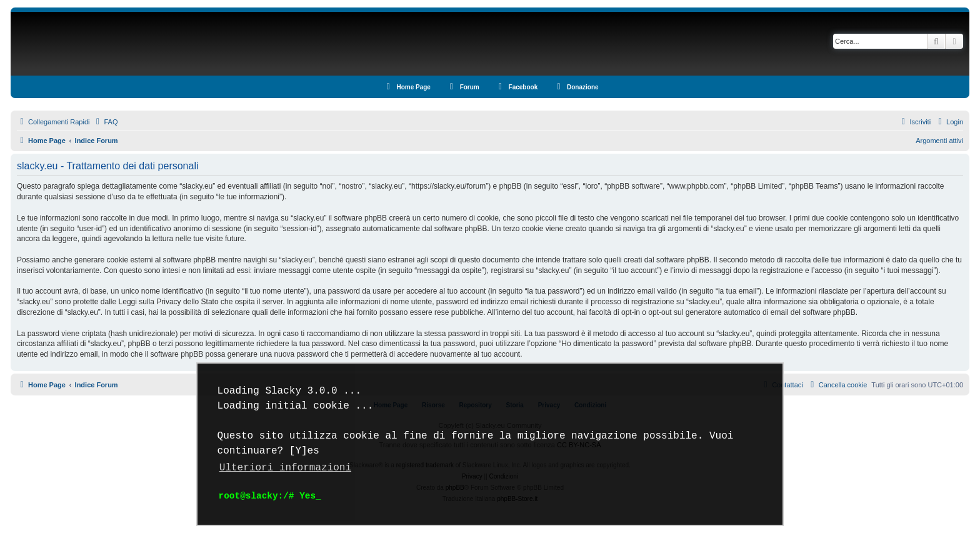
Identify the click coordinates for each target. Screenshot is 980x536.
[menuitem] (105, 122)
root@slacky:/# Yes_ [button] (270, 496)
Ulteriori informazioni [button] (285, 468)
